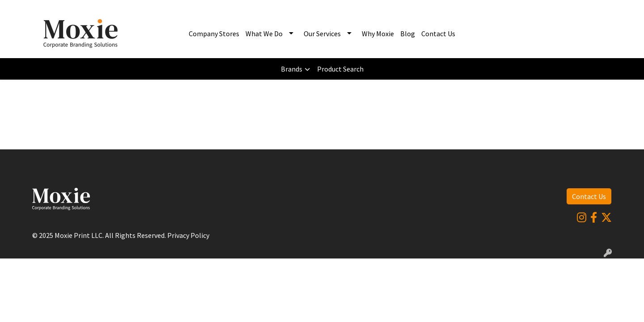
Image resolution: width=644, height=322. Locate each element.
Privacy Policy (188, 235)
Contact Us (438, 34)
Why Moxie (378, 34)
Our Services (322, 34)
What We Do (264, 34)
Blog (408, 34)
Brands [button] (292, 69)
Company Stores (214, 34)
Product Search (340, 69)
